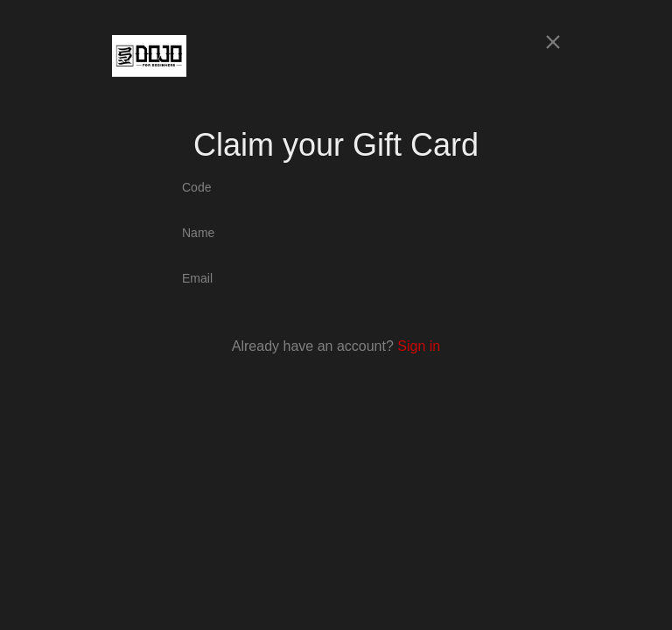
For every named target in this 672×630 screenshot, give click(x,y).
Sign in (419, 346)
